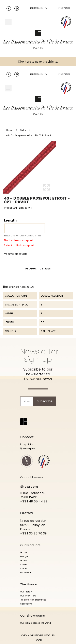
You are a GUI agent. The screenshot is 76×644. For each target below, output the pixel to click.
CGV (24, 635)
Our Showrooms (33, 616)
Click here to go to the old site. (38, 62)
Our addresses (32, 477)
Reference (11, 286)
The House (29, 584)
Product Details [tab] (38, 269)
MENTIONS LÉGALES (42, 635)
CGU (39, 640)
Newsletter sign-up (39, 355)
